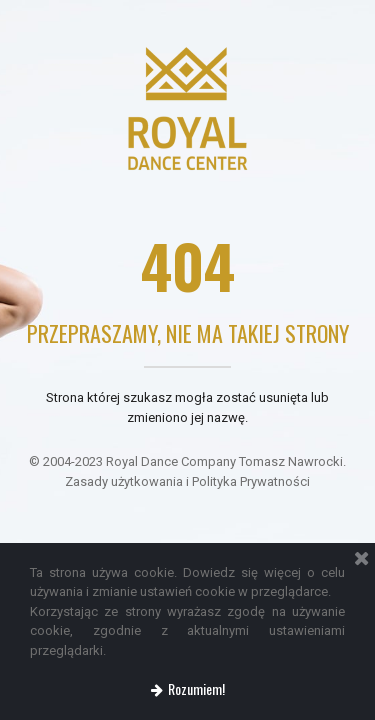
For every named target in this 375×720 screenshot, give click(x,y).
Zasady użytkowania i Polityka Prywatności (187, 481)
